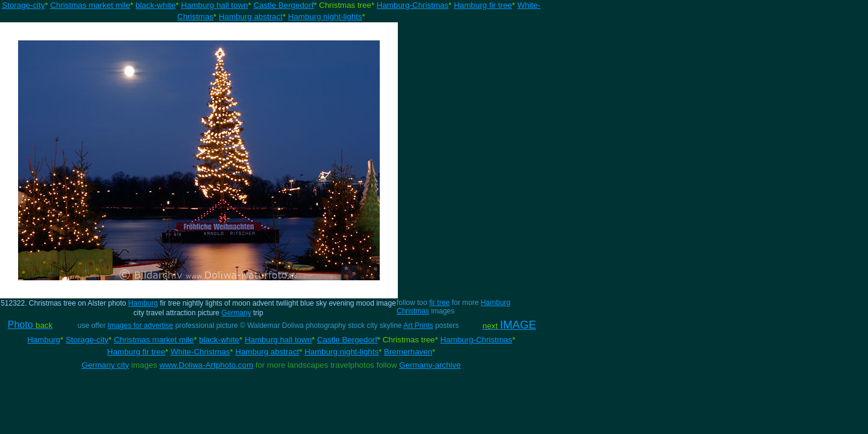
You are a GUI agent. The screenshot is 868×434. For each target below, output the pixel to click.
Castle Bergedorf (283, 5)
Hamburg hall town (214, 5)
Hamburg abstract (251, 17)
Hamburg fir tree (483, 5)
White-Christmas (200, 352)
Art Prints (418, 325)
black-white (156, 5)
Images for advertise (141, 325)
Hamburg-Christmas (413, 5)
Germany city (106, 365)
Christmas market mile (90, 5)
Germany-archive (430, 365)
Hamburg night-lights (325, 17)
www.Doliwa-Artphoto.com (206, 365)
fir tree (439, 303)
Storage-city (23, 5)
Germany (236, 313)
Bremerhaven (408, 352)
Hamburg (143, 303)
